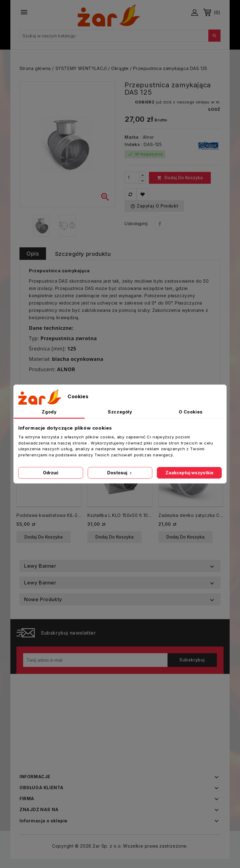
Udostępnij (160, 224)
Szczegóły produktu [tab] (83, 254)
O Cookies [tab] (191, 412)
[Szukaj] (120, 36)
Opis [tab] (33, 254)
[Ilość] (132, 178)
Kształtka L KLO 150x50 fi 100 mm (120, 515)
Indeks (132, 144)
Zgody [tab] (49, 412)
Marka (132, 137)
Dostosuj (120, 473)
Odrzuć (51, 473)
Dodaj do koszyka (180, 178)
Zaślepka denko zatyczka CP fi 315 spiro (191, 515)
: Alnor (147, 137)
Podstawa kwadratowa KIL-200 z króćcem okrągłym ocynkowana (49, 515)
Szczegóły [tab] (120, 412)
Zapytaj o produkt (154, 206)
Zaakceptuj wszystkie (189, 473)
